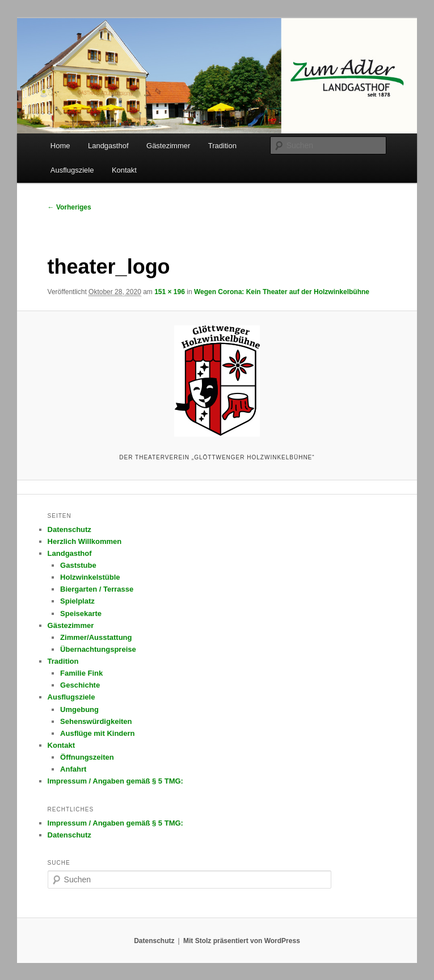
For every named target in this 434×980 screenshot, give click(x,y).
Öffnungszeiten (87, 757)
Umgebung (79, 709)
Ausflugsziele (72, 170)
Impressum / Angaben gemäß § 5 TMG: (115, 781)
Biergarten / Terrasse (97, 589)
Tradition (222, 146)
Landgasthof (108, 146)
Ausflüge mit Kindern (97, 733)
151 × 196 (170, 292)
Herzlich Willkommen (85, 541)
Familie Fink (81, 673)
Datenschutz (69, 529)
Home (60, 146)
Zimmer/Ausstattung (96, 637)
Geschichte (80, 685)
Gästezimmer (168, 146)
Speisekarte (81, 613)
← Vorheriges (69, 207)
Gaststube (78, 565)
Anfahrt (73, 769)
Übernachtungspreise (98, 649)
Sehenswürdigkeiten (96, 721)
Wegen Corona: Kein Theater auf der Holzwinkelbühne (282, 292)
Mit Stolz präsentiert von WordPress (242, 941)
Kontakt (124, 170)
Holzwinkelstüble (90, 577)
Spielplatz (77, 601)
